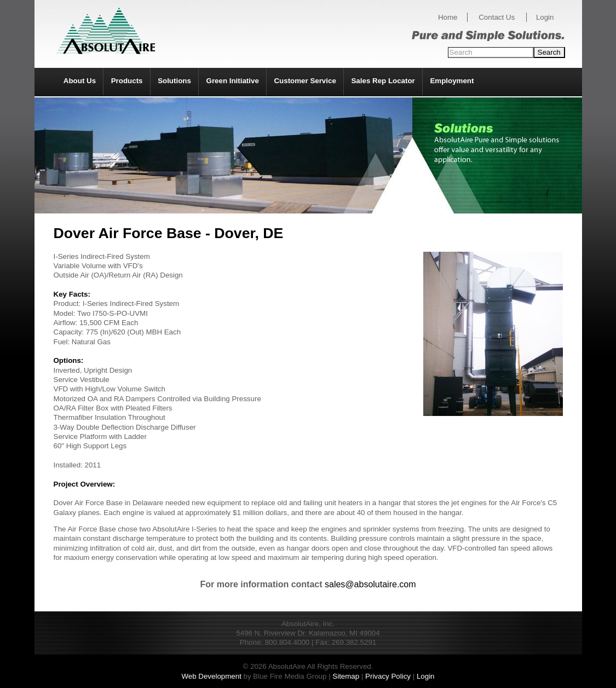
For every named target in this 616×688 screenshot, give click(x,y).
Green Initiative (233, 81)
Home (448, 17)
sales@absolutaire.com (370, 584)
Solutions (174, 81)
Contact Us (497, 17)
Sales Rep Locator (383, 81)
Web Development (211, 676)
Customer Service (305, 81)
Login (545, 17)
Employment (452, 81)
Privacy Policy (388, 676)
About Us (80, 81)
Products (127, 81)
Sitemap (346, 676)
